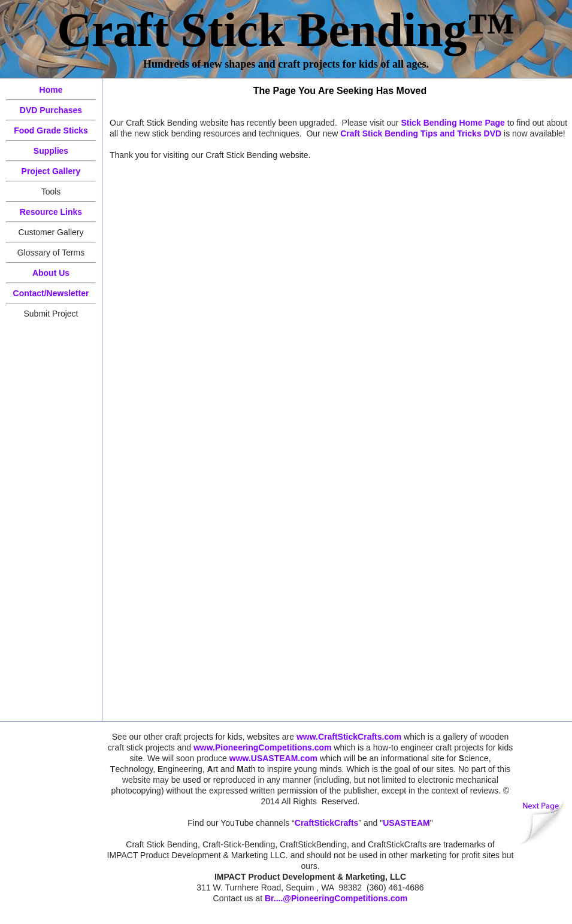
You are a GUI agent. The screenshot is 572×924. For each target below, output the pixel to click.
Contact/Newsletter (51, 293)
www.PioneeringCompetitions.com (263, 747)
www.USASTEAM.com (273, 758)
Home (51, 90)
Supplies (51, 151)
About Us (51, 273)
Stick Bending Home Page (453, 123)
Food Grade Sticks (51, 130)
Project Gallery (51, 171)
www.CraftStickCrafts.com (349, 737)
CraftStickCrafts (327, 823)
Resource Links (51, 212)
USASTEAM (406, 823)
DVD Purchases (51, 110)
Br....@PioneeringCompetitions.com (336, 898)
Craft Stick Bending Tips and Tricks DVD (421, 133)
